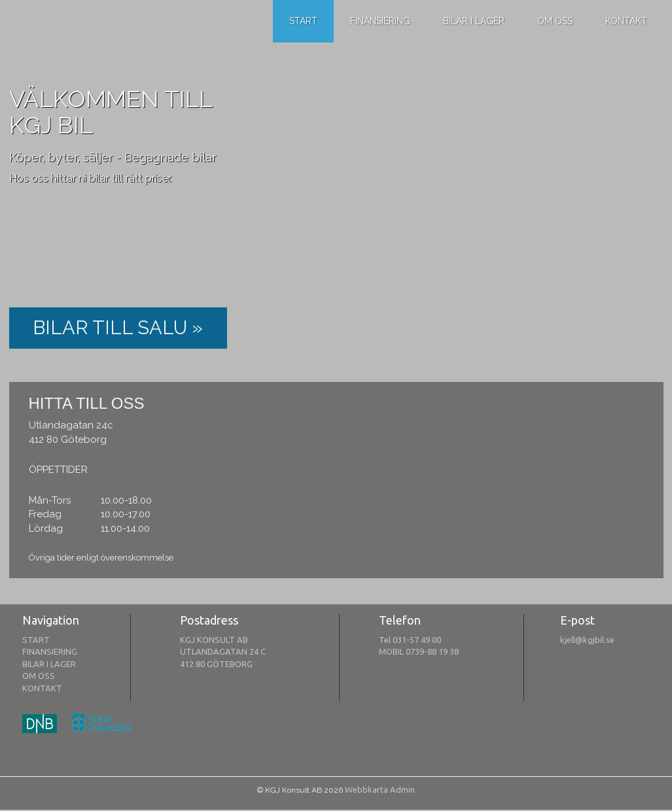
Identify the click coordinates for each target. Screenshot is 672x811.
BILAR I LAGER (49, 664)
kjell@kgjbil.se (587, 640)
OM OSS (39, 676)
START (36, 640)
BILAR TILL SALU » (118, 328)
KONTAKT (42, 688)
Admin (402, 789)
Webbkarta (366, 789)
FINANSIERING (50, 651)
